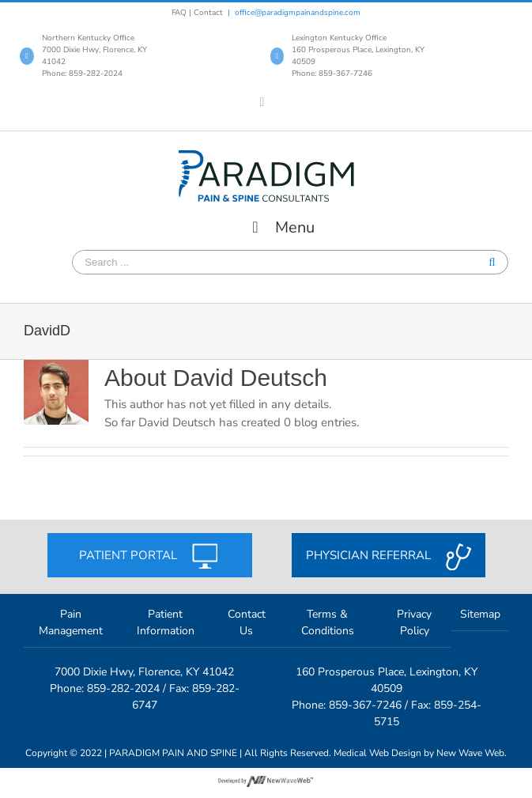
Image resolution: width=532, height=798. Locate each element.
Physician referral (389, 557)
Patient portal (150, 556)
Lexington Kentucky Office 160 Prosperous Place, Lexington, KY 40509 (358, 50)
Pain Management (71, 622)
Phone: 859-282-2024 (82, 74)
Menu (280, 227)
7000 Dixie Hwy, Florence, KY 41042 (144, 672)
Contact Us (247, 622)
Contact (208, 13)
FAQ (179, 13)
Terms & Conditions (328, 622)
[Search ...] (132, 262)
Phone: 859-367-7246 (332, 74)
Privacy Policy (414, 622)
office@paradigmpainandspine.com (298, 13)
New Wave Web (470, 753)
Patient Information (166, 622)
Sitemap (480, 614)
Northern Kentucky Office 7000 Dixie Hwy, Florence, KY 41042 (94, 50)
